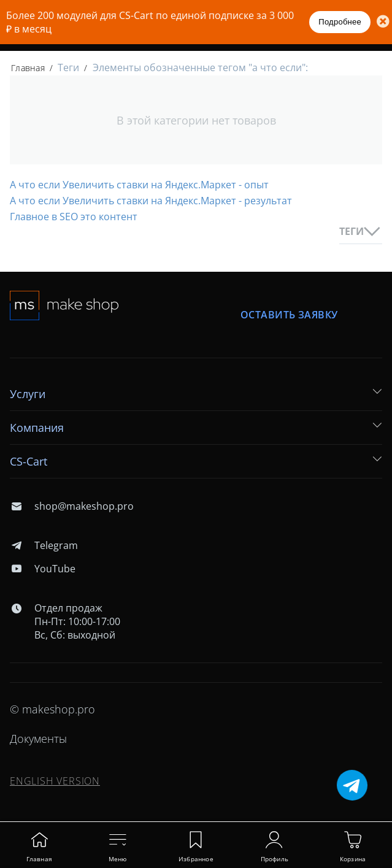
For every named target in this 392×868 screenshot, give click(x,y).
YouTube (43, 569)
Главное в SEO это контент (74, 217)
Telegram (44, 545)
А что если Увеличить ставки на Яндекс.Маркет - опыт (139, 185)
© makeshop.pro (52, 709)
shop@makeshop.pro (72, 506)
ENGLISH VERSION (55, 781)
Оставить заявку (289, 315)
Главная (28, 68)
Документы (38, 739)
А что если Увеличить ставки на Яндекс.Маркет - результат (151, 201)
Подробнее (340, 22)
